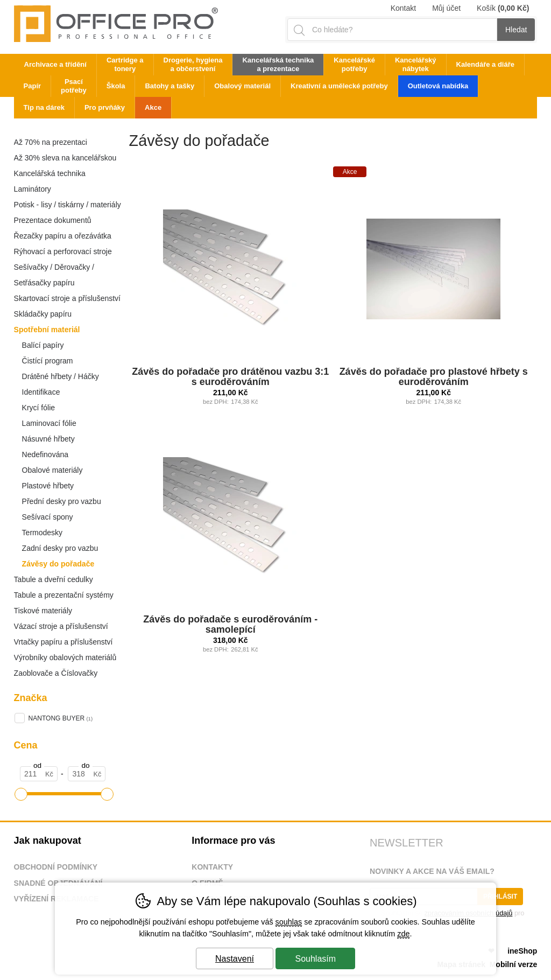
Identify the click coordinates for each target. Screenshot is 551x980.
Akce (153, 107)
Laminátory (33, 189)
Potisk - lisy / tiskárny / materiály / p (68, 206)
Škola (116, 86)
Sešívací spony (48, 517)
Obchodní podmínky (56, 867)
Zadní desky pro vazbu (60, 548)
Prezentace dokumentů (53, 220)
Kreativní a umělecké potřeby (339, 86)
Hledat (516, 30)
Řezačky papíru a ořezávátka (63, 236)
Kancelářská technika (50, 173)
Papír (33, 86)
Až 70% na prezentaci (51, 142)
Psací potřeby (74, 86)
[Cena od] (39, 774)
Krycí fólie (38, 408)
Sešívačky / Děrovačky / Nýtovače (54, 269)
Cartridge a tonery (125, 64)
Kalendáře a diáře (485, 64)
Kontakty (212, 867)
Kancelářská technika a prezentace (278, 64)
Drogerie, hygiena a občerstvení (193, 64)
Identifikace (41, 392)
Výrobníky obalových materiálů (65, 657)
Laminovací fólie (49, 423)
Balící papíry (43, 345)
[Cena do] (87, 774)
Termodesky (42, 533)
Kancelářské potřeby (354, 64)
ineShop (522, 951)
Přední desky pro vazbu (62, 501)
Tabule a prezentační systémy (64, 595)
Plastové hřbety (48, 486)
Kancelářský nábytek (416, 64)
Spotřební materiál (47, 330)
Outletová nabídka (438, 86)
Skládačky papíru (43, 314)
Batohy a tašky (169, 86)
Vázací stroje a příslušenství (61, 626)
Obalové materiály (52, 470)
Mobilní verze (514, 964)
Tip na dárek (44, 107)
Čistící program (48, 361)
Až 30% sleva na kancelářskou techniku (65, 160)
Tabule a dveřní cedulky (54, 579)
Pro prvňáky (105, 107)
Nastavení (235, 959)
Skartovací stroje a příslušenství (67, 298)
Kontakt (403, 8)
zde (403, 934)
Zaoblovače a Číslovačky (56, 673)
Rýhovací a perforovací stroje (63, 251)
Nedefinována (45, 454)
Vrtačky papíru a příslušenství (63, 642)
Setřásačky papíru (44, 283)
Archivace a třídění (55, 64)
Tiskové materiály (43, 611)
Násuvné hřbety (48, 439)
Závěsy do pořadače (58, 564)
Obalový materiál (242, 86)
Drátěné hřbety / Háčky (61, 376)
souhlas (289, 922)
